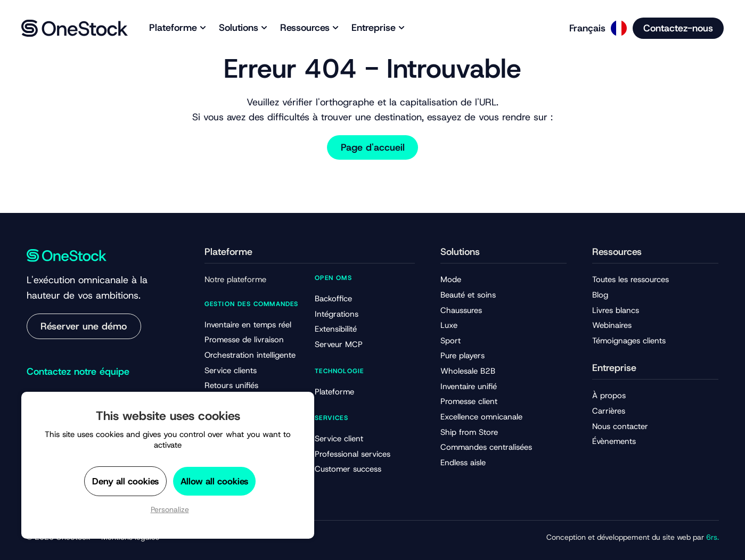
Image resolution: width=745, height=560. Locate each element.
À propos (609, 396)
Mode (451, 279)
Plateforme (334, 392)
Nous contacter (620, 426)
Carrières (609, 411)
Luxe (449, 325)
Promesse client (469, 401)
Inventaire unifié (469, 386)
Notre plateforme (235, 279)
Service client (339, 439)
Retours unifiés (231, 385)
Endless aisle (463, 463)
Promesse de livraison (244, 340)
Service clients (231, 370)
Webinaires (612, 325)
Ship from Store (469, 432)
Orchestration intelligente (250, 355)
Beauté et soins (468, 295)
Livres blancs (616, 310)
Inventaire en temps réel (248, 325)
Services (331, 418)
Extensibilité (336, 329)
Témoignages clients (629, 341)
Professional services (353, 454)
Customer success (348, 469)
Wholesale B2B (468, 371)
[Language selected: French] (595, 28)
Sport (451, 341)
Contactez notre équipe (78, 372)
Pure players (462, 356)
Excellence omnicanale (481, 417)
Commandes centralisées (486, 447)
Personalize (170, 509)
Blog (600, 295)
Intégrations (337, 314)
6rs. (713, 537)
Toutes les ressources (631, 279)
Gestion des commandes (252, 304)
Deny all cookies (125, 481)
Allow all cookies (214, 481)
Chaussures (461, 310)
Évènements (614, 441)
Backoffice (333, 299)
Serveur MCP (339, 344)
